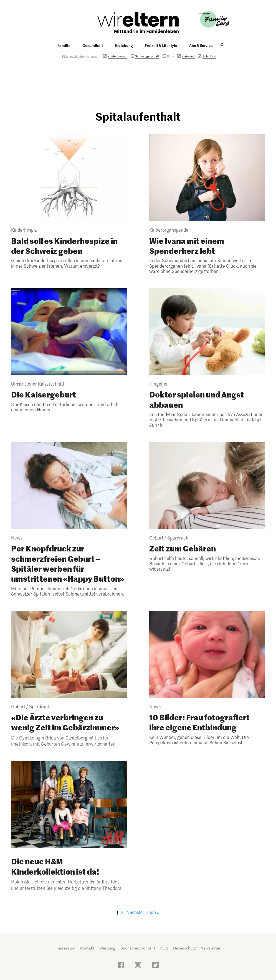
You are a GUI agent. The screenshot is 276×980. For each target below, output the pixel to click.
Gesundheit (93, 45)
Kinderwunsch (117, 56)
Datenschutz (184, 948)
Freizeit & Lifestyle (161, 45)
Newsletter (211, 948)
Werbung (107, 948)
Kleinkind (188, 56)
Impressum (65, 948)
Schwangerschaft (147, 56)
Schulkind (209, 56)
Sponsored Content (138, 948)
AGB (164, 948)
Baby (170, 56)
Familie (64, 45)
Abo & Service (201, 45)
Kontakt (87, 948)
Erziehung (124, 45)
